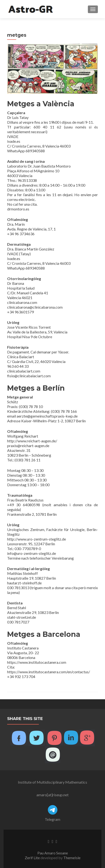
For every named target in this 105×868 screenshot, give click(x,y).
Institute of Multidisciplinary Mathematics (52, 782)
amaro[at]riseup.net (52, 795)
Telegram (52, 819)
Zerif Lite (33, 858)
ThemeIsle (72, 858)
